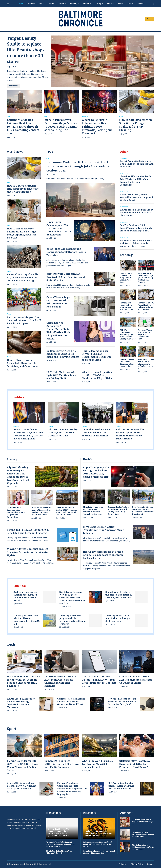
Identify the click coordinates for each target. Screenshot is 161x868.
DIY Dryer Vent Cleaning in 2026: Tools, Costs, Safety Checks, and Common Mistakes (60, 681)
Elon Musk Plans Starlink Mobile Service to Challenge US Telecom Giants (136, 680)
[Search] (153, 4)
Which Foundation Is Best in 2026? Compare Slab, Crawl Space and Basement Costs (66, 511)
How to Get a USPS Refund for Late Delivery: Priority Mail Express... (146, 306)
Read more (13, 86)
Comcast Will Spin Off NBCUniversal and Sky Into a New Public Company (61, 764)
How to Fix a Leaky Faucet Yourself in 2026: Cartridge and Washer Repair (136, 197)
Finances (86, 4)
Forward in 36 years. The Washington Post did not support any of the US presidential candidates (59, 832)
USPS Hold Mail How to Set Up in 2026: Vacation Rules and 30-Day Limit (62, 375)
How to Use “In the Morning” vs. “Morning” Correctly (59, 852)
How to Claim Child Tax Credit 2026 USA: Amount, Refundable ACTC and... (146, 364)
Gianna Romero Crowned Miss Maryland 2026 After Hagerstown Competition (16, 512)
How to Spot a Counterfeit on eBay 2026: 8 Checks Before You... (126, 278)
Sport (130, 4)
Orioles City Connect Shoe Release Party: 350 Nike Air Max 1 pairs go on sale (21, 786)
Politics (62, 4)
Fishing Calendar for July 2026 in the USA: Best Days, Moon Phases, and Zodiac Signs (23, 766)
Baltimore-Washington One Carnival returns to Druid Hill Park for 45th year (24, 320)
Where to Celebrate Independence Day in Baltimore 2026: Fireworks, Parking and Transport (97, 127)
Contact (150, 19)
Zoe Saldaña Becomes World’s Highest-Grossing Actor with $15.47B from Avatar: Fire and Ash (72, 598)
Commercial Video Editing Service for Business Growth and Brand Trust (71, 702)
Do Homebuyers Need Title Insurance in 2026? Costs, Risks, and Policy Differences (63, 354)
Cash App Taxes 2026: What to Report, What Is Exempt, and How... (145, 335)
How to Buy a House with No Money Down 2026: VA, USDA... (127, 306)
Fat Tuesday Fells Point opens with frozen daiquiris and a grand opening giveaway (136, 243)
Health (109, 4)
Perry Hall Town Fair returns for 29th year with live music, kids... (128, 363)
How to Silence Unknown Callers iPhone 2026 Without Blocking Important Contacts (99, 680)
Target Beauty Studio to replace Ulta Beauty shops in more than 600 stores (26, 50)
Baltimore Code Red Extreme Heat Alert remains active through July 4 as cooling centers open (23, 127)
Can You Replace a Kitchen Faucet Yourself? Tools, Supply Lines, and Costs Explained (136, 228)
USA (41, 4)
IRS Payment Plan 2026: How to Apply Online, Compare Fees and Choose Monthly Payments (23, 681)
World (51, 4)
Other (140, 4)
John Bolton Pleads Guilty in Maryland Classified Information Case (63, 433)
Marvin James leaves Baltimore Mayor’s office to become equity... (143, 847)
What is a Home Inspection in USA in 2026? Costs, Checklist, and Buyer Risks (97, 375)
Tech (120, 4)
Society (98, 4)
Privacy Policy (137, 864)
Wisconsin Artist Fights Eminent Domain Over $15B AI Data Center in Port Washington (60, 844)
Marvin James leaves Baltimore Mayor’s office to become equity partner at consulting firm (28, 434)
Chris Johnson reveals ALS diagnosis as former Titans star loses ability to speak (93, 511)
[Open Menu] (8, 4)
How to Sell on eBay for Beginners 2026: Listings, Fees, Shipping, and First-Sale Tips (22, 233)
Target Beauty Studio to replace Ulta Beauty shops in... (143, 822)
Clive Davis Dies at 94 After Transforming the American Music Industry (103, 530)
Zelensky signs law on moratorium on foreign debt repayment (118, 618)
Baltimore (31, 4)
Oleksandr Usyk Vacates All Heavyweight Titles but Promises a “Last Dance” (135, 764)
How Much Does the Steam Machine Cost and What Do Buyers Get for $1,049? (122, 702)
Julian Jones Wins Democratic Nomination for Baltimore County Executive (66, 252)
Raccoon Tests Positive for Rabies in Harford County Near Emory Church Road (118, 511)
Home (21, 4)
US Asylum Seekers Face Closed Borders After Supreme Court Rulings (96, 433)
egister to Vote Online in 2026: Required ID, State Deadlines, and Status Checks (66, 277)
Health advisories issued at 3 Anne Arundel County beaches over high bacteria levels (103, 555)
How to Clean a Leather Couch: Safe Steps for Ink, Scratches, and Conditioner (23, 363)
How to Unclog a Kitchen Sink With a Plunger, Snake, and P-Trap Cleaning (23, 189)
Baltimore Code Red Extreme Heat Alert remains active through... (143, 834)
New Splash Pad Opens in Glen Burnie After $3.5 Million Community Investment (143, 511)
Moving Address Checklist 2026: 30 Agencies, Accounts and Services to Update (27, 552)
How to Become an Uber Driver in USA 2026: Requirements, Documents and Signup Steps (97, 355)
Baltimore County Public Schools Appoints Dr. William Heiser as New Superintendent (130, 434)
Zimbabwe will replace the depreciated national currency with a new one (119, 595)
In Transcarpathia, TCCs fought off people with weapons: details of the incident (97, 844)
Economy (74, 4)
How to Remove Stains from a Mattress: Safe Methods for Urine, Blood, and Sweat (42, 511)
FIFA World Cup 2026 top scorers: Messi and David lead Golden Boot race (121, 786)
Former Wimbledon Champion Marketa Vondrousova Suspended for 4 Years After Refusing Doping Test (72, 789)
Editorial (123, 864)
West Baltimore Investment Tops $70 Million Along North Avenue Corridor (146, 278)
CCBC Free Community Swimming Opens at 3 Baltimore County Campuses (128, 335)
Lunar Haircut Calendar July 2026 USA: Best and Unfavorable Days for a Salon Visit (59, 228)
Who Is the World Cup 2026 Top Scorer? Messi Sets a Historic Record (97, 764)
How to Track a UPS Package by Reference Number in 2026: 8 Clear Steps (137, 213)
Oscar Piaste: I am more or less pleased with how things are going (99, 852)
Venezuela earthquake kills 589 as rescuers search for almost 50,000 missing (23, 277)
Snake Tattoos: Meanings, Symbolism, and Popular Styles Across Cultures (99, 834)
